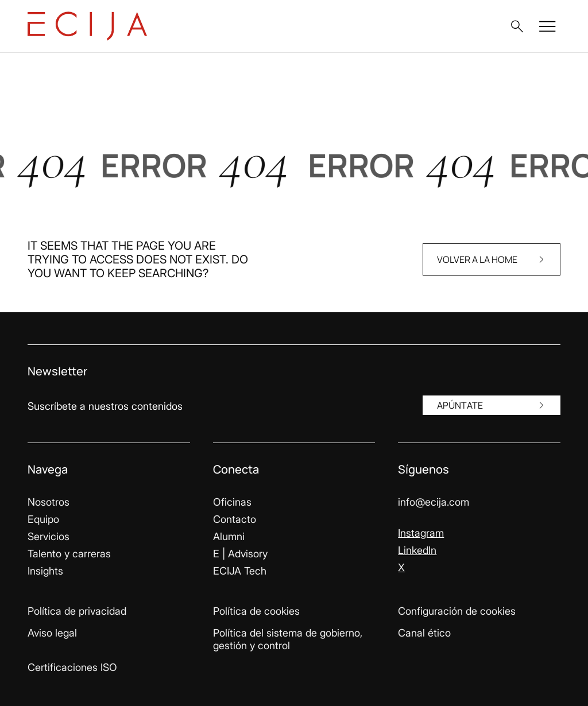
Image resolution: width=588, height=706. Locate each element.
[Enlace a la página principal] (87, 26)
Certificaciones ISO (72, 667)
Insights (45, 571)
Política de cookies (256, 611)
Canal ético (424, 633)
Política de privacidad (77, 611)
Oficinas (232, 502)
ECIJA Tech (240, 571)
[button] (517, 26)
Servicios (49, 536)
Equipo (43, 519)
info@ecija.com (434, 502)
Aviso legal (52, 633)
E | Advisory (240, 554)
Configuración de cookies (457, 611)
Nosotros (49, 502)
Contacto (235, 519)
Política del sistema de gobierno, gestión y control (288, 639)
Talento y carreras (69, 554)
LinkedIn (417, 550)
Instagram (421, 533)
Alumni (229, 536)
